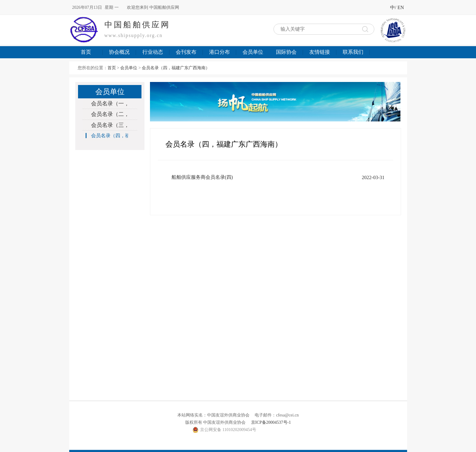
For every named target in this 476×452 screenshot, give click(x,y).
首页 (86, 52)
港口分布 (219, 52)
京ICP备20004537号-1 (271, 422)
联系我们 (353, 52)
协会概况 (119, 52)
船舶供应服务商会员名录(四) (202, 177)
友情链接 (320, 52)
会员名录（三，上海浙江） (107, 125)
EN (401, 7)
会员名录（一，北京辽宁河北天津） (107, 104)
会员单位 (253, 52)
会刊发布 (186, 52)
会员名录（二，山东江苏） (107, 114)
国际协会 (286, 52)
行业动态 (153, 52)
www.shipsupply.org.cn (134, 35)
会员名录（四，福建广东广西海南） (176, 68)
